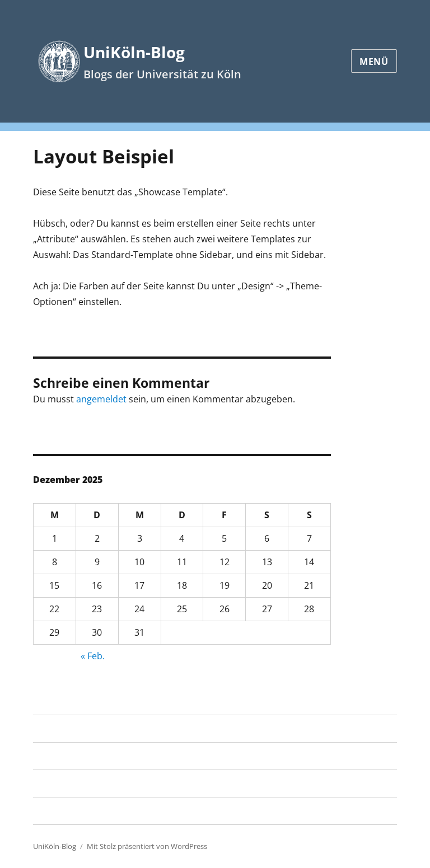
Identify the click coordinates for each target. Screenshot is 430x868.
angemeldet (101, 399)
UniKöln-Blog (134, 52)
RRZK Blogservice (69, 783)
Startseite (53, 729)
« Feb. (93, 656)
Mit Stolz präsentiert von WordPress (147, 846)
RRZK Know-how (67, 811)
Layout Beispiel (67, 756)
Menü (374, 62)
